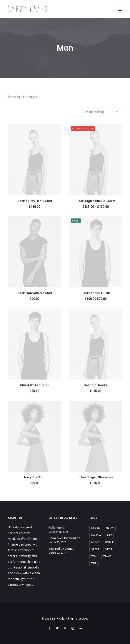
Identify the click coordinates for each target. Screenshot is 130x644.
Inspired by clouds (61, 549)
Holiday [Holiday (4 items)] (96, 535)
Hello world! (57, 528)
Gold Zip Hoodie (96, 385)
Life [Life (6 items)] (109, 535)
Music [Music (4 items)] (95, 542)
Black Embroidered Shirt (34, 293)
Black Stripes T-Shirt (96, 293)
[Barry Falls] (27, 9)
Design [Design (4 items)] (96, 528)
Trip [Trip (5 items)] (94, 563)
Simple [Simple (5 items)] (109, 542)
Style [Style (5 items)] (109, 549)
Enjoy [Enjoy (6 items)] (110, 528)
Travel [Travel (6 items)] (108, 556)
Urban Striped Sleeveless (96, 477)
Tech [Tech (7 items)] (94, 556)
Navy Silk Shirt (34, 477)
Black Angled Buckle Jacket (96, 201)
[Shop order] (101, 112)
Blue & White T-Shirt (34, 385)
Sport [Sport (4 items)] (95, 549)
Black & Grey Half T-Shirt (34, 201)
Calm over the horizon (64, 538)
